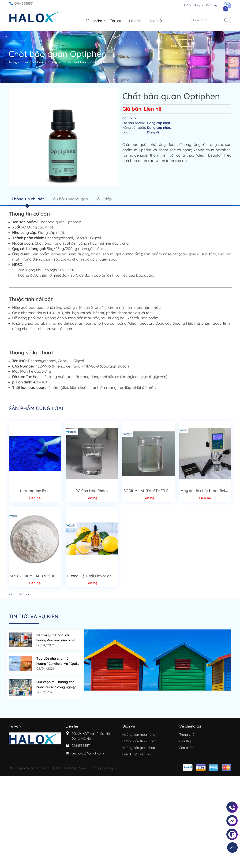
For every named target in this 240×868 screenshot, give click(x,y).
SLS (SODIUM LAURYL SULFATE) (37, 576)
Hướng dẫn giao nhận (139, 748)
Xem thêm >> (19, 594)
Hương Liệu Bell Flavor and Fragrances (101, 576)
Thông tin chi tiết (28, 199)
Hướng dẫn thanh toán (139, 741)
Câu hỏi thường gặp (69, 199)
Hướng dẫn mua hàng (139, 735)
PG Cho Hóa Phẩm (92, 491)
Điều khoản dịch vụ (137, 754)
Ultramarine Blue (35, 491)
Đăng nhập (193, 5)
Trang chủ (187, 735)
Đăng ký (211, 5)
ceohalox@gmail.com (88, 753)
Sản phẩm (187, 748)
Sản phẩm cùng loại (36, 408)
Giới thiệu (186, 741)
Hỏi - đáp (103, 199)
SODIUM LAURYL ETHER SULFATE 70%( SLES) (163, 491)
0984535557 (23, 4)
